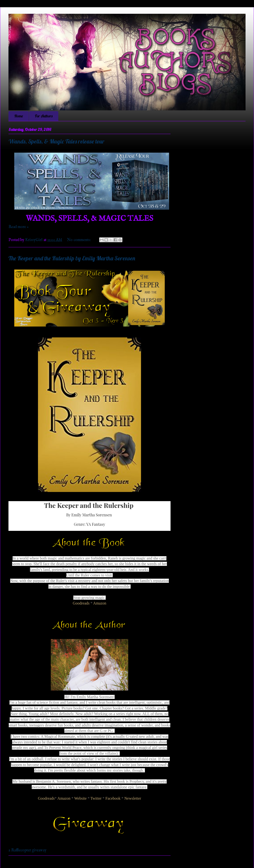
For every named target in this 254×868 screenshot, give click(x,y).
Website (80, 798)
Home (19, 116)
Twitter (96, 798)
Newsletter (133, 798)
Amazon (100, 603)
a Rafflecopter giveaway (27, 850)
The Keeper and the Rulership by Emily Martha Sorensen (72, 258)
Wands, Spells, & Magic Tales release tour (56, 141)
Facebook (113, 798)
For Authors (44, 116)
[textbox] (90, 516)
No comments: (79, 240)
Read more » (19, 227)
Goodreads (81, 603)
